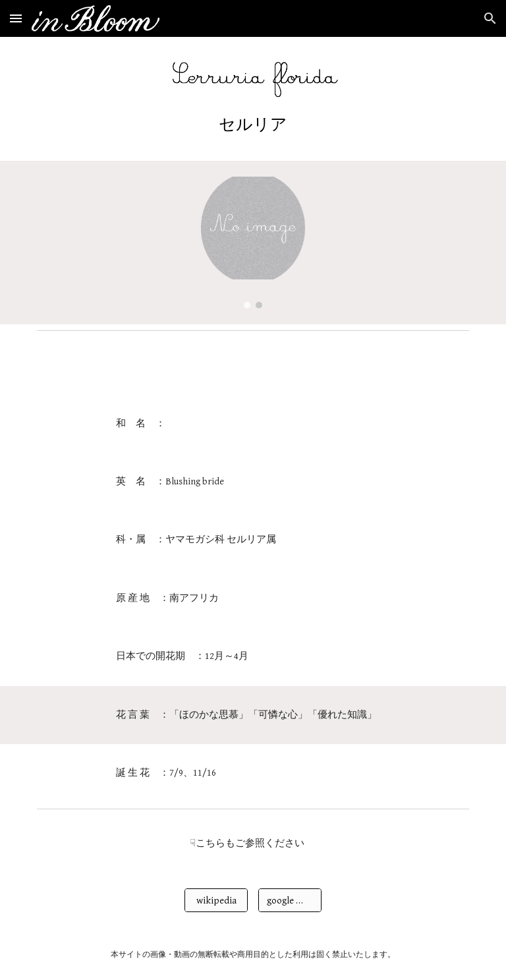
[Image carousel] (253, 243)
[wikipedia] (216, 900)
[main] (253, 124)
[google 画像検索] (290, 900)
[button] (16, 18)
